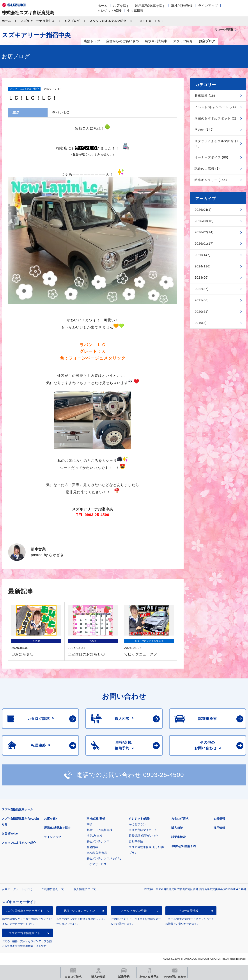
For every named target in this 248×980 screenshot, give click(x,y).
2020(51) (202, 312)
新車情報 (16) (205, 96)
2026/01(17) (204, 244)
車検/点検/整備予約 (183, 846)
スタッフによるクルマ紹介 (108, 21)
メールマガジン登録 (134, 911)
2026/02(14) (204, 232)
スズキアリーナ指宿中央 (38, 21)
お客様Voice (10, 833)
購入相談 (177, 828)
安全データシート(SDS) (17, 889)
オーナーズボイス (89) (211, 157)
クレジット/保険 (109, 11)
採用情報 (219, 828)
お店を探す (121, 6)
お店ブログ (72, 21)
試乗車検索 (178, 837)
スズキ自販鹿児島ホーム (17, 809)
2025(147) (203, 255)
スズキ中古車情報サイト (25, 933)
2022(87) (202, 289)
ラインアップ (208, 6)
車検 (89, 824)
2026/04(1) (203, 210)
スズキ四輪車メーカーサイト (25, 911)
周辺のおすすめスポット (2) (215, 118)
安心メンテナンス (98, 841)
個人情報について (85, 889)
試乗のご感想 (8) (207, 169)
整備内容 (92, 847)
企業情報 (219, 819)
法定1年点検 (94, 836)
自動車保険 (136, 841)
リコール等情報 (188, 911)
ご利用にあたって (53, 889)
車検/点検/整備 (182, 6)
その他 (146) (204, 130)
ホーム (103, 6)
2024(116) (203, 266)
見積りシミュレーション (79, 911)
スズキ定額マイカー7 (142, 830)
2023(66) (202, 277)
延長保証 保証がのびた (143, 836)
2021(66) (202, 300)
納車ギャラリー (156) (211, 180)
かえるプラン (137, 824)
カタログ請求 (180, 819)
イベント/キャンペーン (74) (215, 107)
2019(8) (201, 323)
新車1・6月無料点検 (99, 830)
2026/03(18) (204, 221)
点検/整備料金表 (97, 853)
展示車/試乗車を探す (150, 6)
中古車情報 (135, 11)
